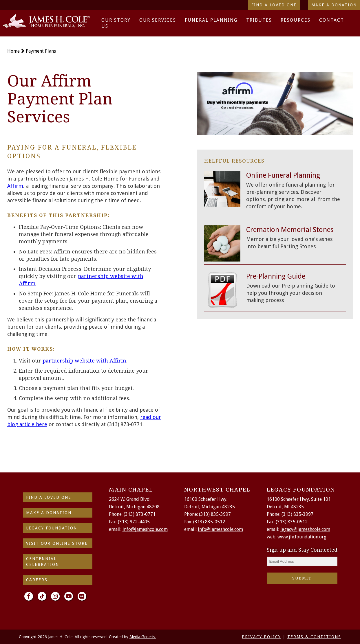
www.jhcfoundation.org (302, 537)
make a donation (49, 513)
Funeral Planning (211, 20)
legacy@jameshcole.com (305, 529)
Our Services (158, 20)
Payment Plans (41, 51)
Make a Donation (334, 5)
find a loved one (49, 497)
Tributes (259, 20)
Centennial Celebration (43, 562)
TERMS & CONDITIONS (314, 637)
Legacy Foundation (52, 528)
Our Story (116, 20)
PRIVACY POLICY (261, 637)
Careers (37, 580)
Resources (296, 20)
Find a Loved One (274, 5)
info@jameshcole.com (145, 529)
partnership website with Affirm (84, 361)
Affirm (15, 186)
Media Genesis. (143, 637)
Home (13, 51)
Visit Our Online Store (57, 543)
